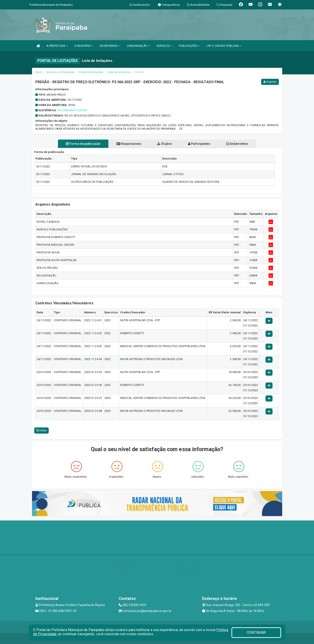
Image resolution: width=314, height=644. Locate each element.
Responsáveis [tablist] (126, 144)
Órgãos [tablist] (165, 144)
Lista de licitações (119, 72)
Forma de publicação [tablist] (78, 144)
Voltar (42, 431)
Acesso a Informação (61, 72)
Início (39, 72)
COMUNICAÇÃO (138, 46)
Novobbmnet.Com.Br (72, 110)
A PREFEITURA (57, 46)
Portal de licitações (91, 72)
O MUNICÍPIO (84, 46)
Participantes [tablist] (202, 144)
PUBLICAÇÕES (189, 46)
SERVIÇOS (164, 46)
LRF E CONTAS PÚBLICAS (224, 46)
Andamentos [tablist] (242, 144)
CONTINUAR (256, 632)
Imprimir (270, 82)
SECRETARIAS (110, 46)
